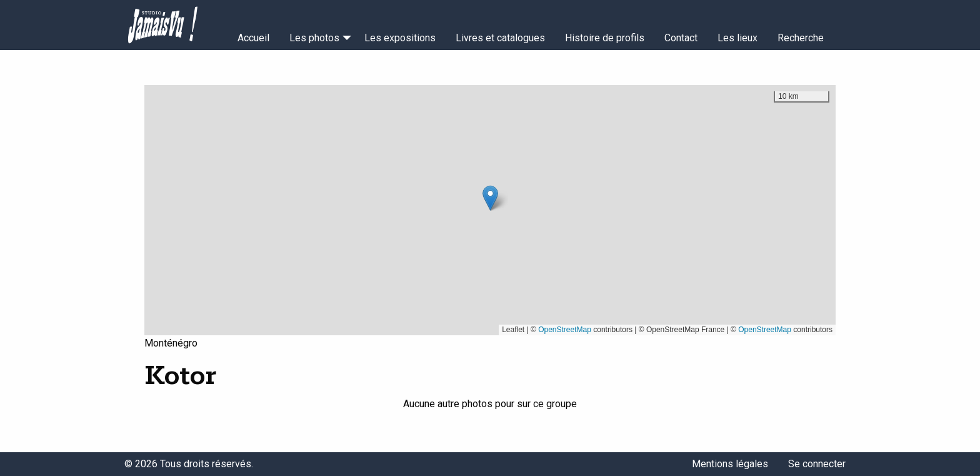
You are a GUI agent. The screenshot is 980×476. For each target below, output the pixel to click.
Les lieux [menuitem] (737, 38)
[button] (490, 198)
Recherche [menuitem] (801, 38)
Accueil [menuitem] (253, 38)
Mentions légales (730, 464)
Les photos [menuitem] (314, 38)
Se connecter (817, 464)
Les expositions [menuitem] (400, 38)
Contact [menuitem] (681, 38)
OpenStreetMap (565, 330)
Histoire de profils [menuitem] (605, 38)
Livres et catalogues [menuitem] (500, 38)
